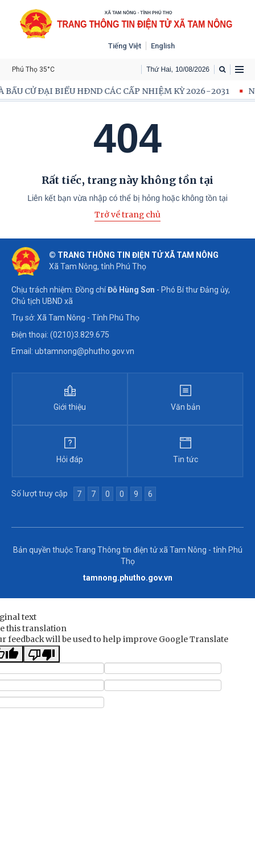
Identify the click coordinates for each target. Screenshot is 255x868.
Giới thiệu (70, 407)
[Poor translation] (42, 654)
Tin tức (186, 459)
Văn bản (186, 407)
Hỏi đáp (70, 459)
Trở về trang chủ (127, 215)
